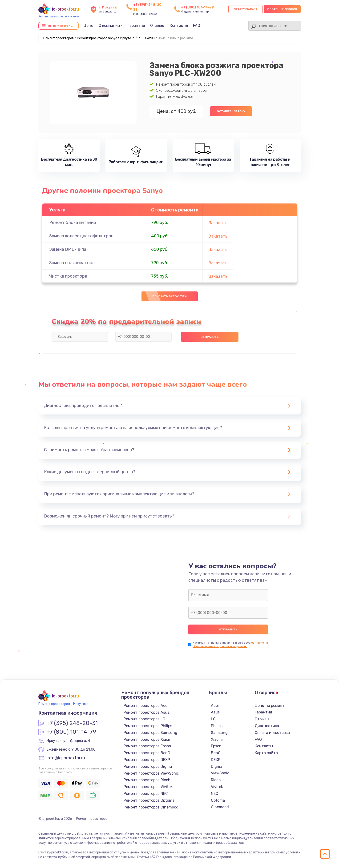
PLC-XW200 (146, 38)
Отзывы (157, 26)
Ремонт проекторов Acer (146, 706)
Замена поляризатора (72, 263)
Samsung (219, 733)
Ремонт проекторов (59, 38)
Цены (89, 26)
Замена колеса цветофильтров (81, 236)
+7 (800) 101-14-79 (198, 7)
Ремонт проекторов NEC (146, 794)
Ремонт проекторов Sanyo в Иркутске (106, 38)
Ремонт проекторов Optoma (149, 800)
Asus (215, 712)
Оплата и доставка (272, 733)
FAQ (197, 26)
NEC (215, 794)
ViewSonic (220, 773)
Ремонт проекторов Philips (148, 726)
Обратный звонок (282, 9)
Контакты (179, 26)
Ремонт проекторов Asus (146, 712)
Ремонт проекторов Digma (148, 766)
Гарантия (136, 26)
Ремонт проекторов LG (144, 719)
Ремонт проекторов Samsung (150, 733)
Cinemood (220, 807)
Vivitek (217, 787)
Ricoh (216, 780)
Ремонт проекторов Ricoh (147, 780)
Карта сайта (266, 753)
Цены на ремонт (270, 706)
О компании (109, 26)
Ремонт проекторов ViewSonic (151, 773)
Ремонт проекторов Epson (147, 746)
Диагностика (267, 726)
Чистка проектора (68, 276)
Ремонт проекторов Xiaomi (148, 739)
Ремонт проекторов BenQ (147, 753)
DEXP (216, 760)
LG (213, 719)
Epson (216, 746)
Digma (217, 766)
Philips (217, 726)
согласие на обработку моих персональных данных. (230, 644)
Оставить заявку (231, 111)
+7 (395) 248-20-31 (72, 723)
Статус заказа (246, 9)
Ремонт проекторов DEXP (147, 760)
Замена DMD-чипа (68, 249)
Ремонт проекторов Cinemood (151, 807)
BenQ (216, 753)
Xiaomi (217, 739)
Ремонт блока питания (73, 223)
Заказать (218, 223)
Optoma (218, 800)
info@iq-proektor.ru (66, 758)
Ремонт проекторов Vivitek (148, 787)
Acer (215, 706)
